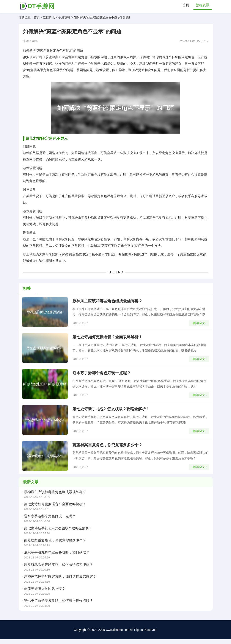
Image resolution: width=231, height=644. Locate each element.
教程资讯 (203, 5)
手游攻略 (64, 18)
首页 (186, 5)
